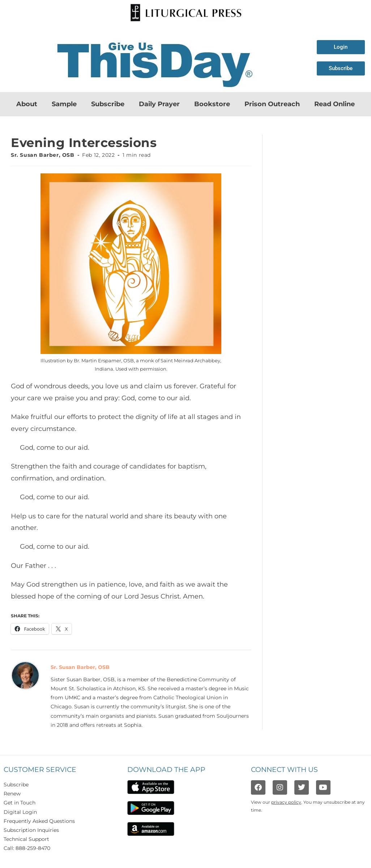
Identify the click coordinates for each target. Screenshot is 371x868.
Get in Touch (20, 803)
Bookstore (212, 104)
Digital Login (20, 812)
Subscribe (108, 104)
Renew (12, 794)
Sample (64, 104)
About (27, 104)
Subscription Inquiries (31, 830)
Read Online (334, 104)
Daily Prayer (159, 104)
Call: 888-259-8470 (27, 848)
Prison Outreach (272, 104)
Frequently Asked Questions (39, 821)
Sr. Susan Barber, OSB (43, 155)
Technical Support (26, 839)
